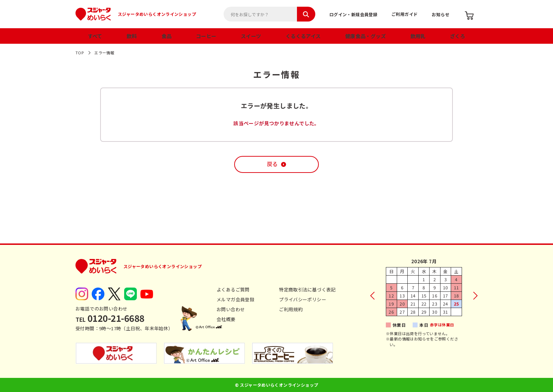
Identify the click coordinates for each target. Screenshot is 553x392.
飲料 (132, 36)
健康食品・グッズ (366, 36)
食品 (167, 36)
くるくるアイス (303, 36)
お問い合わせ (231, 309)
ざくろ (458, 36)
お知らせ (440, 14)
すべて (95, 36)
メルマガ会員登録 (235, 299)
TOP (80, 53)
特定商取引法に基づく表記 (307, 290)
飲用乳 (418, 36)
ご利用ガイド (405, 14)
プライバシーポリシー (303, 299)
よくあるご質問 (233, 290)
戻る (272, 164)
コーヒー (206, 36)
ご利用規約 (291, 309)
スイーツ (251, 36)
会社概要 (226, 319)
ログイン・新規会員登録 (353, 14)
